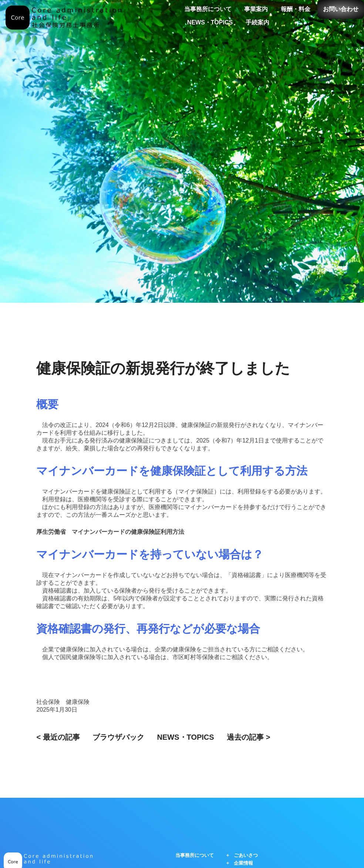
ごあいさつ (246, 855)
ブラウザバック (118, 737)
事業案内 (256, 9)
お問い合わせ (341, 9)
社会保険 (48, 702)
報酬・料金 (296, 9)
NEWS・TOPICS (210, 22)
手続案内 (257, 22)
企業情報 (243, 863)
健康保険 (78, 702)
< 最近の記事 (58, 737)
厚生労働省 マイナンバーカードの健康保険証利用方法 (110, 532)
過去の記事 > (248, 737)
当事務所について (208, 9)
